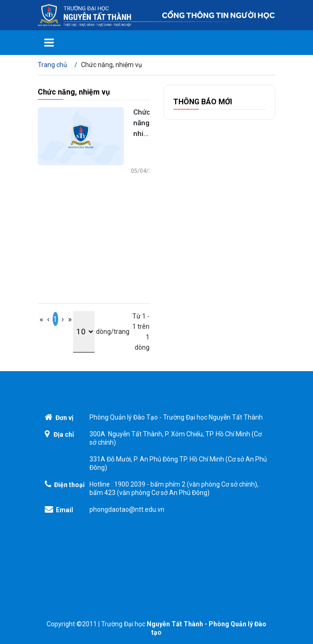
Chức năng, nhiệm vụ (141, 124)
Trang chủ (52, 65)
